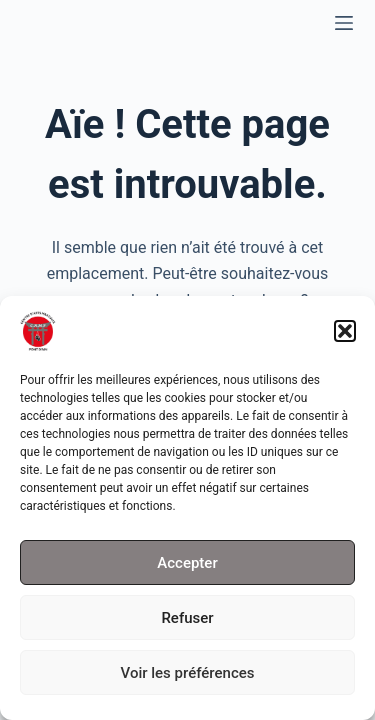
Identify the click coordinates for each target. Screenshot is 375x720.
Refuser (187, 621)
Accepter (187, 566)
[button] (345, 335)
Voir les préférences (188, 676)
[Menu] (344, 23)
